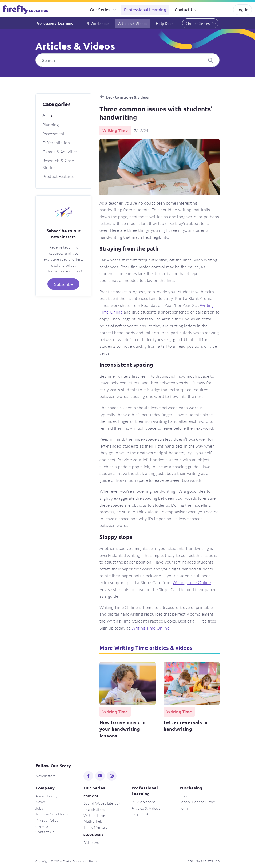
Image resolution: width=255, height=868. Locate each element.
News (40, 802)
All (45, 116)
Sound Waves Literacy (102, 803)
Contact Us (185, 9)
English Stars (94, 809)
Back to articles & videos (127, 97)
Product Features (59, 176)
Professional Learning (145, 9)
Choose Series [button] (198, 23)
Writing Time (94, 815)
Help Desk (164, 23)
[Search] (127, 60)
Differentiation (56, 142)
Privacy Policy (47, 820)
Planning (51, 125)
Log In (242, 9)
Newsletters (45, 776)
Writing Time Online (192, 582)
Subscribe (63, 284)
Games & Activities (60, 152)
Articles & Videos (133, 23)
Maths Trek (93, 821)
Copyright (44, 826)
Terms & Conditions (52, 814)
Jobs (39, 808)
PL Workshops (98, 23)
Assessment (53, 133)
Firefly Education (26, 10)
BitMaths (91, 842)
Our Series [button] (100, 9)
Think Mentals (95, 827)
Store (184, 796)
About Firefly (46, 796)
